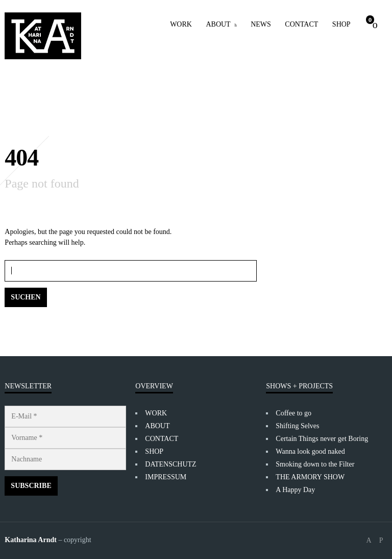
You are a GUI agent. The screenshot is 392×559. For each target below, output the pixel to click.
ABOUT (218, 24)
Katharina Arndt (31, 540)
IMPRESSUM (166, 477)
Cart (370, 20)
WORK (181, 24)
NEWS (261, 24)
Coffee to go (293, 413)
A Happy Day (295, 490)
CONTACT (301, 24)
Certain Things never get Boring (322, 439)
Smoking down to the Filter (315, 464)
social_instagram (381, 541)
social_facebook (369, 541)
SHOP (341, 24)
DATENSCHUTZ (170, 464)
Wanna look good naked (310, 451)
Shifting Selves (297, 426)
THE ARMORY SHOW (310, 477)
